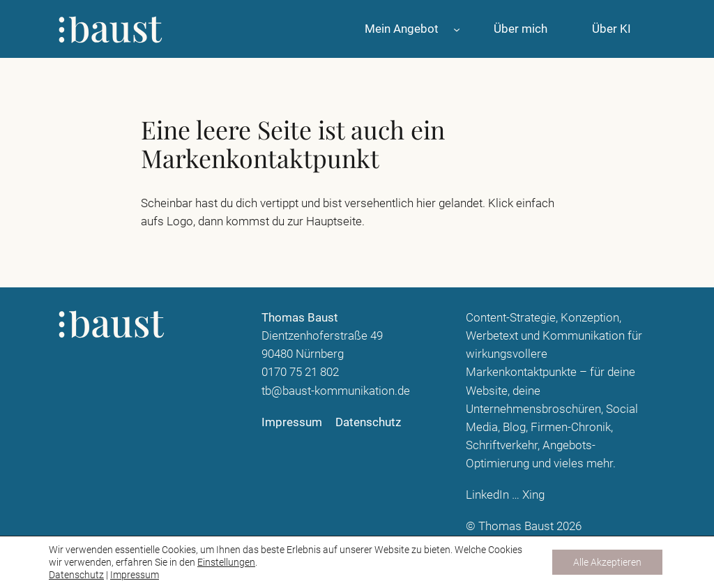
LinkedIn (487, 495)
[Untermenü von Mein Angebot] (457, 29)
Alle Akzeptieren (607, 562)
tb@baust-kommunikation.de (336, 391)
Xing (533, 495)
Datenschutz (76, 575)
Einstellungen (226, 562)
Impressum (135, 575)
